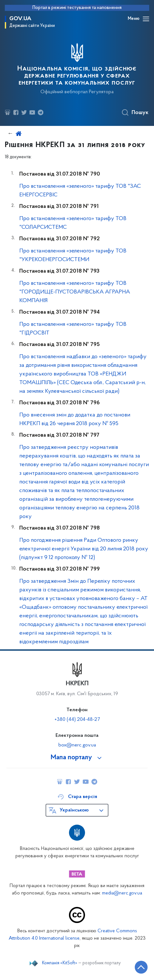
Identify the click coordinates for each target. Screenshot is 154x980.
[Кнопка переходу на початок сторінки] (141, 967)
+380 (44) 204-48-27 (77, 720)
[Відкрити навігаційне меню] (146, 19)
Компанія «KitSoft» (60, 963)
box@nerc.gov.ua (77, 745)
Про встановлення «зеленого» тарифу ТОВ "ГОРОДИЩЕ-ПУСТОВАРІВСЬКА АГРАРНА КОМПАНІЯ (75, 292)
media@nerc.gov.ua (122, 893)
